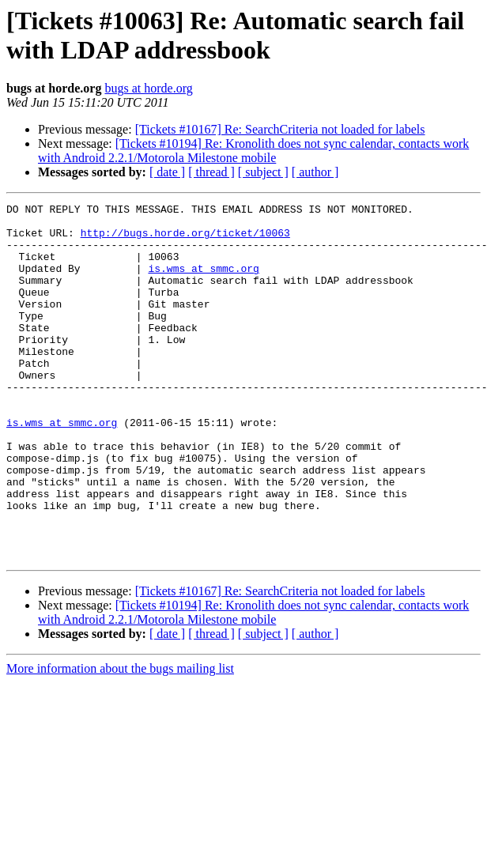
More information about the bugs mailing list (120, 740)
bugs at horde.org (148, 88)
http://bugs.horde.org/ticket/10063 (185, 240)
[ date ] (167, 172)
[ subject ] (263, 172)
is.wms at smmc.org (203, 282)
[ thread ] (211, 172)
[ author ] (315, 172)
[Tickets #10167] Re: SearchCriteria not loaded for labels (280, 129)
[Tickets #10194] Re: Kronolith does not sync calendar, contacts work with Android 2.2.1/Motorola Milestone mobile (253, 151)
